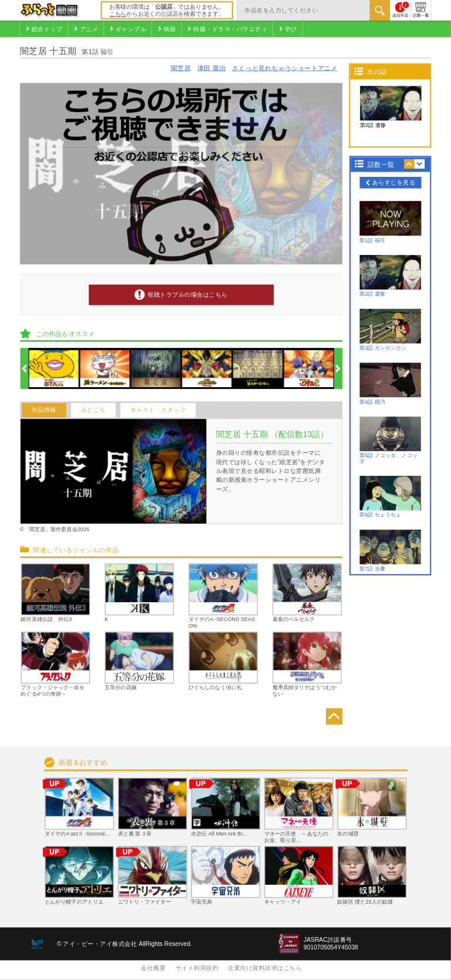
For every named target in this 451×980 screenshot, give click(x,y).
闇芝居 (181, 68)
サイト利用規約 (197, 968)
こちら (118, 14)
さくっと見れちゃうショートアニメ (285, 68)
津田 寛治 (211, 68)
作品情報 (44, 410)
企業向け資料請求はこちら (265, 968)
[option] (54, 369)
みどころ (93, 410)
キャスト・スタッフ (158, 410)
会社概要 (153, 968)
